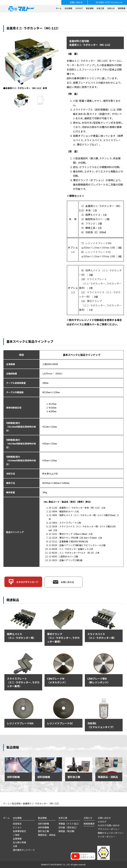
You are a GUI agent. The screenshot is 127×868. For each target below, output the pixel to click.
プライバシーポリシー (109, 829)
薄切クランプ (94, 301)
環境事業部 (89, 824)
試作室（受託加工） (68, 827)
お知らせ (111, 8)
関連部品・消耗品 (47, 835)
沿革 (15, 846)
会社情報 (68, 8)
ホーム (59, 8)
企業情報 (17, 839)
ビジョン (17, 827)
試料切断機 (43, 824)
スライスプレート (97, 279)
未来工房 (100, 8)
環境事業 (122, 8)
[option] (32, 63)
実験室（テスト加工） (69, 824)
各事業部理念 (19, 831)
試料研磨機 (43, 827)
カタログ (79, 8)
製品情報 (90, 8)
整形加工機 (43, 831)
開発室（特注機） (67, 831)
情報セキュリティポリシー (111, 833)
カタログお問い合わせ (109, 825)
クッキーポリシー (106, 837)
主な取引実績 (19, 842)
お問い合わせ (104, 818)
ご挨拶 (16, 835)
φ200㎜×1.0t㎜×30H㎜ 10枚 (98, 247)
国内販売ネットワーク (24, 850)
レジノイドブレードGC (98, 252)
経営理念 (17, 824)
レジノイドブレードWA (98, 243)
